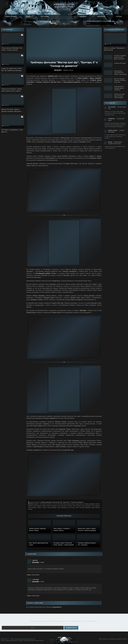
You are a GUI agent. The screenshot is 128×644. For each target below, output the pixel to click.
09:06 (42, 562)
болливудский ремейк (43, 273)
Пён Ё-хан (69, 506)
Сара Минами (32, 507)
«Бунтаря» (83, 310)
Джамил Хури (32, 506)
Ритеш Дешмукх (86, 506)
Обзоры (83, 17)
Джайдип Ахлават (94, 504)
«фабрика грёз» (53, 76)
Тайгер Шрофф (82, 78)
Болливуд (86, 504)
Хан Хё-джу (71, 507)
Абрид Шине (71, 504)
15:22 (42, 582)
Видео (28, 17)
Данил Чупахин (69, 70)
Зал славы (45, 17)
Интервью (101, 17)
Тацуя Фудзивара (62, 507)
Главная (32, 502)
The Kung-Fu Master (45, 504)
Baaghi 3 (36, 504)
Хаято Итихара (80, 507)
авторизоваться (57, 607)
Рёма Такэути (77, 506)
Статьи (118, 17)
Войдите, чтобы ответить (33, 575)
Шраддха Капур (90, 507)
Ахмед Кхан (79, 504)
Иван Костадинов (52, 506)
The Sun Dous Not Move (59, 504)
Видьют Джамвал (95, 78)
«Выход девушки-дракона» (72, 82)
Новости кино (11, 17)
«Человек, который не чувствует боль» (48, 82)
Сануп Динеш (96, 506)
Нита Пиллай (61, 506)
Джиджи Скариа (41, 506)
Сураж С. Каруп (42, 507)
